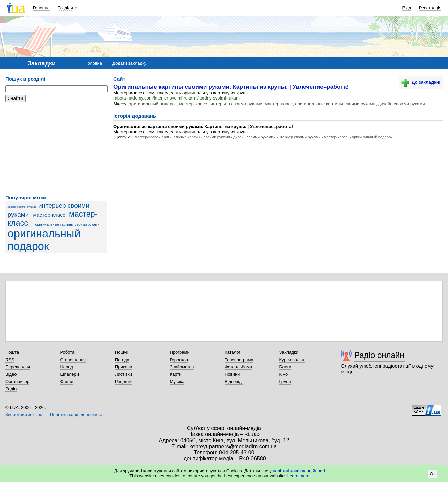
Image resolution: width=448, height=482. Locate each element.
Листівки (124, 374)
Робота (67, 352)
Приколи (124, 367)
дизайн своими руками (22, 207)
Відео (11, 374)
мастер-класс (49, 215)
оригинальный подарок (44, 240)
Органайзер (17, 382)
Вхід (407, 8)
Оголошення (73, 360)
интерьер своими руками (236, 104)
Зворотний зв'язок (24, 414)
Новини (232, 374)
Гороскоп (179, 360)
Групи (285, 382)
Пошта (12, 352)
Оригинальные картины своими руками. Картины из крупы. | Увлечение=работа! (231, 87)
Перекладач (18, 367)
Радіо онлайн (379, 355)
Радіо (11, 389)
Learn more (298, 476)
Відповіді (234, 382)
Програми (180, 352)
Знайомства (182, 367)
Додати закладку (129, 63)
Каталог (232, 352)
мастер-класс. (193, 104)
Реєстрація (430, 8)
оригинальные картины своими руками (68, 224)
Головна (41, 8)
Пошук (122, 352)
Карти (175, 374)
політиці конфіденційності (299, 471)
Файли (67, 382)
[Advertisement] (56, 148)
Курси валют (292, 360)
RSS (10, 360)
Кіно (283, 374)
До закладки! (421, 82)
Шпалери (69, 374)
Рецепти (123, 382)
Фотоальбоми (238, 367)
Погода (122, 360)
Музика (177, 382)
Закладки (289, 352)
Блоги (285, 367)
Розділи (65, 8)
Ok (433, 474)
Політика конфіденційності (77, 414)
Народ (66, 367)
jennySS (124, 137)
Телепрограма (239, 360)
